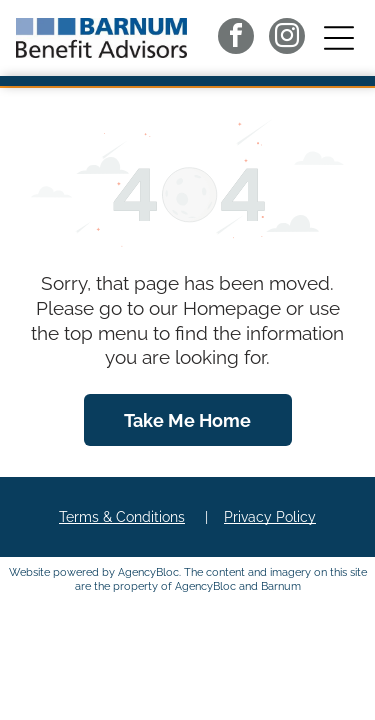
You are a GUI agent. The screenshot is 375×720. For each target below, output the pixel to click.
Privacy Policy (270, 517)
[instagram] (287, 38)
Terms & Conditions (122, 517)
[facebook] (236, 38)
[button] (339, 38)
